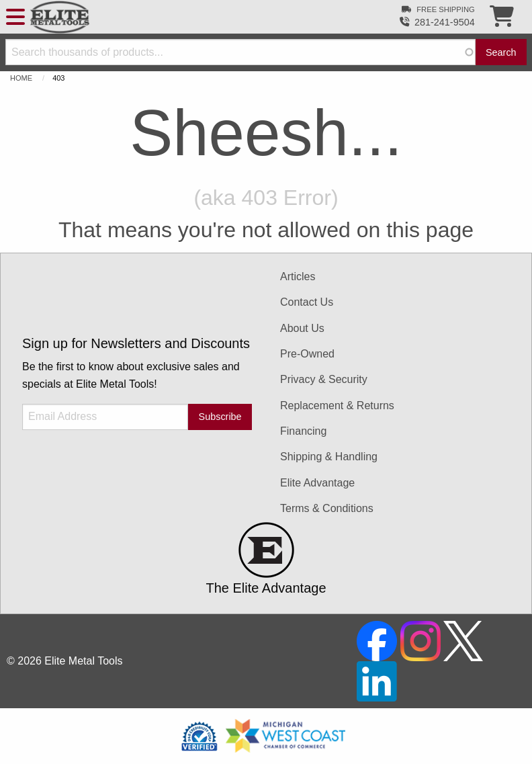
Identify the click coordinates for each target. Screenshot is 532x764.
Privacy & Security (324, 379)
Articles (298, 277)
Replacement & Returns (337, 406)
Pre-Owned (307, 354)
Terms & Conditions (327, 508)
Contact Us (307, 302)
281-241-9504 (445, 22)
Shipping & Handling (329, 457)
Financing (303, 431)
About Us (302, 328)
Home (21, 78)
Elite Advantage (317, 483)
